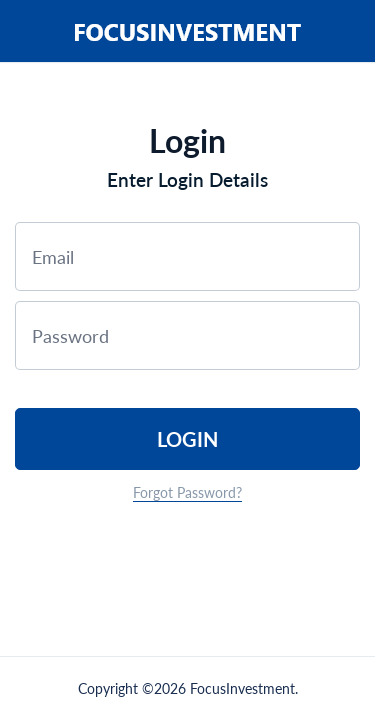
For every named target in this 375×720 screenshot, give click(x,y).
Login (187, 439)
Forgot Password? (187, 492)
